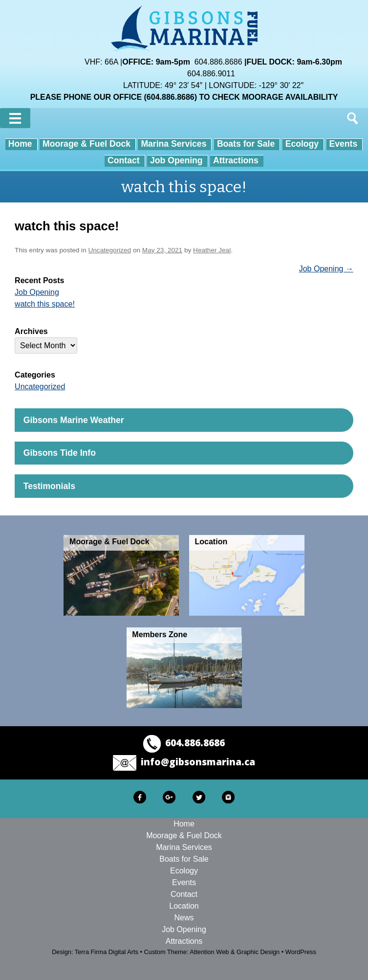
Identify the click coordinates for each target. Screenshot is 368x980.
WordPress (301, 952)
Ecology (302, 144)
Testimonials (49, 486)
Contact (124, 160)
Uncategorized (109, 250)
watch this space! (45, 304)
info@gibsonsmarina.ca (198, 762)
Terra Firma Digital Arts (107, 952)
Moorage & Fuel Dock (87, 144)
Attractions (236, 160)
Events (344, 144)
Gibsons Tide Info (60, 453)
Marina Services (173, 144)
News (184, 918)
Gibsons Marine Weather (74, 420)
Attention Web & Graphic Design (235, 952)
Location (184, 906)
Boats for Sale (246, 144)
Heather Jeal (212, 250)
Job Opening (176, 160)
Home (20, 144)
